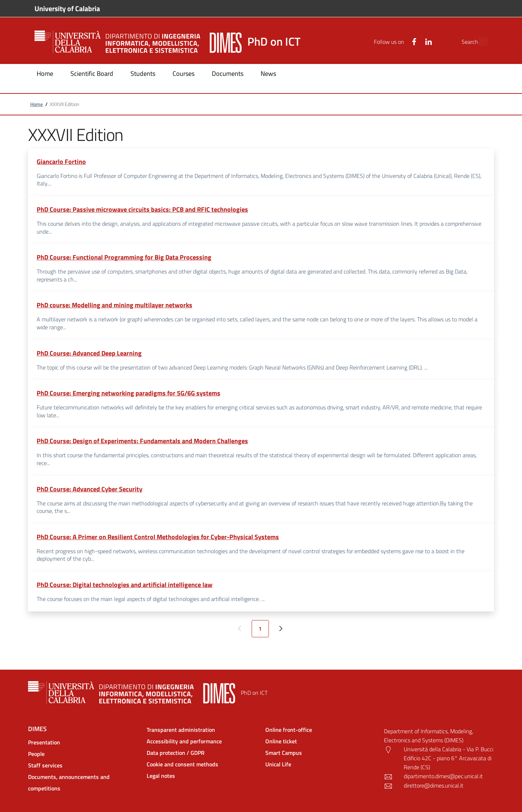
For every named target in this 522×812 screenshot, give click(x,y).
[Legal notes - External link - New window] (202, 776)
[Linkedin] (412, 42)
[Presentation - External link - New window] (83, 742)
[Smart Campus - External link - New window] (320, 753)
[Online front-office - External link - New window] (320, 730)
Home (36, 104)
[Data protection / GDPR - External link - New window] (202, 753)
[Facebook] (398, 42)
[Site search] (479, 42)
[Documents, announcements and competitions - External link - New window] (83, 783)
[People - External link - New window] (83, 754)
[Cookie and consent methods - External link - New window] (202, 764)
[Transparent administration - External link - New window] (202, 730)
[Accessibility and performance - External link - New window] (202, 741)
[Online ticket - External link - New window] (320, 741)
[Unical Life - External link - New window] (320, 764)
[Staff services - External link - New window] (83, 765)
